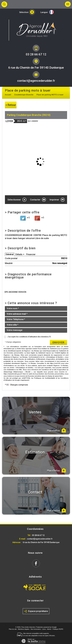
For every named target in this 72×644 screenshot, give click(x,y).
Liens (44, 629)
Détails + (20, 254)
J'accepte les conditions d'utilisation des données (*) (29, 337)
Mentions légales (24, 629)
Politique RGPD (58, 629)
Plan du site (13, 629)
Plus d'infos (56, 430)
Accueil (8, 95)
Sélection (24, 12)
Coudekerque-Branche (24, 95)
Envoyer (58, 342)
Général (10, 254)
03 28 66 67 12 (36, 54)
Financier (31, 254)
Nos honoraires (36, 629)
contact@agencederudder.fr (36, 81)
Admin (49, 629)
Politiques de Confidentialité (45, 378)
